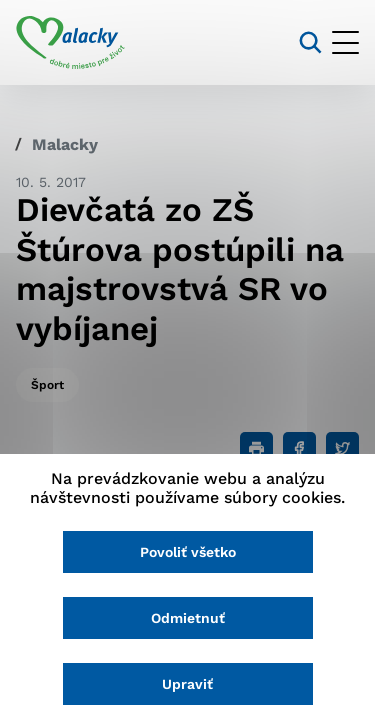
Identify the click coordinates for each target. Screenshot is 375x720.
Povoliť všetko (188, 552)
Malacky (65, 144)
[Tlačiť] (256, 448)
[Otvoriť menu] (345, 42)
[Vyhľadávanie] (310, 42)
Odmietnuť (188, 618)
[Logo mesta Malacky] (70, 43)
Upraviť (187, 684)
